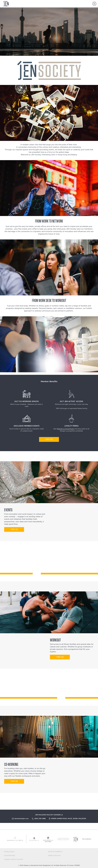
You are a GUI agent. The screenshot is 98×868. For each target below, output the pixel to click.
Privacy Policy (9, 852)
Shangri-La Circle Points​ (65, 429)
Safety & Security (54, 856)
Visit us (14, 781)
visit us (14, 529)
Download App (10, 856)
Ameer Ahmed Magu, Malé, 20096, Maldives (69, 819)
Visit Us (49, 439)
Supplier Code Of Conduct (14, 859)
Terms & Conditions (55, 852)
